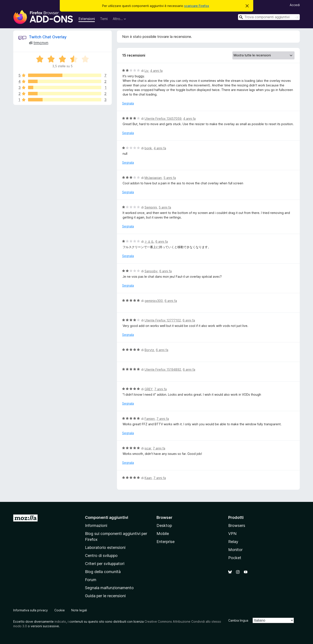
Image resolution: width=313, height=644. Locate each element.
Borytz (149, 350)
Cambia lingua (238, 620)
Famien (150, 419)
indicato (60, 621)
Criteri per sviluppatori (105, 564)
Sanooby (151, 271)
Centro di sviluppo (101, 556)
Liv (147, 71)
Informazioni (96, 525)
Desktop (164, 525)
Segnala (128, 103)
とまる (149, 241)
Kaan (148, 478)
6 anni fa (162, 241)
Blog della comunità (103, 572)
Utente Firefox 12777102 (163, 320)
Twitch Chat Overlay (48, 37)
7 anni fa (161, 389)
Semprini (151, 207)
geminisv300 (154, 301)
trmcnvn (41, 43)
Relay (233, 542)
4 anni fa (156, 71)
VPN (232, 534)
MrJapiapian (153, 178)
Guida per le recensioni (105, 596)
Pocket (235, 558)
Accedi (295, 5)
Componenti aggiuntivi (107, 517)
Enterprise (166, 542)
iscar (148, 448)
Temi (104, 19)
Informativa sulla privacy (31, 610)
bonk (148, 148)
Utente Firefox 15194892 (163, 369)
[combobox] (269, 17)
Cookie (60, 610)
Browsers (237, 525)
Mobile (163, 534)
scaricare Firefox (197, 6)
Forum (91, 580)
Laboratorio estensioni (105, 547)
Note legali (79, 610)
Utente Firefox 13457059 (163, 119)
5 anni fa (170, 178)
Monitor (235, 550)
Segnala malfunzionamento (109, 588)
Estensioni (87, 19)
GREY (149, 389)
